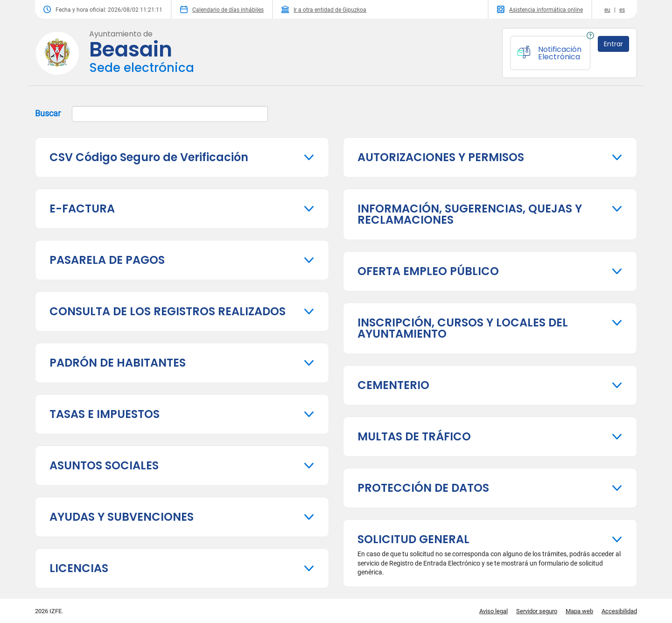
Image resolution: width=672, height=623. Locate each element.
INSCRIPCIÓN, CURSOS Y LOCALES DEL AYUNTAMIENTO (463, 328)
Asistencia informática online (540, 9)
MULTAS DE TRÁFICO (414, 436)
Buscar (151, 114)
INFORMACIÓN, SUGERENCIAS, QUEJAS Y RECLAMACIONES (470, 214)
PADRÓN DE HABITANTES (118, 363)
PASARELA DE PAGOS (107, 260)
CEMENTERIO (393, 385)
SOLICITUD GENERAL (413, 539)
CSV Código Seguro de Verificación (149, 157)
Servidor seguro (537, 611)
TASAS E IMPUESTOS (105, 414)
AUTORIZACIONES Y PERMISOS (441, 157)
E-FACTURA (82, 209)
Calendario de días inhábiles (222, 9)
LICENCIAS (79, 568)
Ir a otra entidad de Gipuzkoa (324, 9)
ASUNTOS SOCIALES (104, 465)
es (622, 10)
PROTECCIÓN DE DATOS (423, 488)
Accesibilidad (619, 611)
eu (607, 10)
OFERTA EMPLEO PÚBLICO (428, 271)
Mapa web (579, 611)
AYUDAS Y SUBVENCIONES (122, 517)
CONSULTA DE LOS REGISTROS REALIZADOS (168, 311)
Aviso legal (493, 611)
